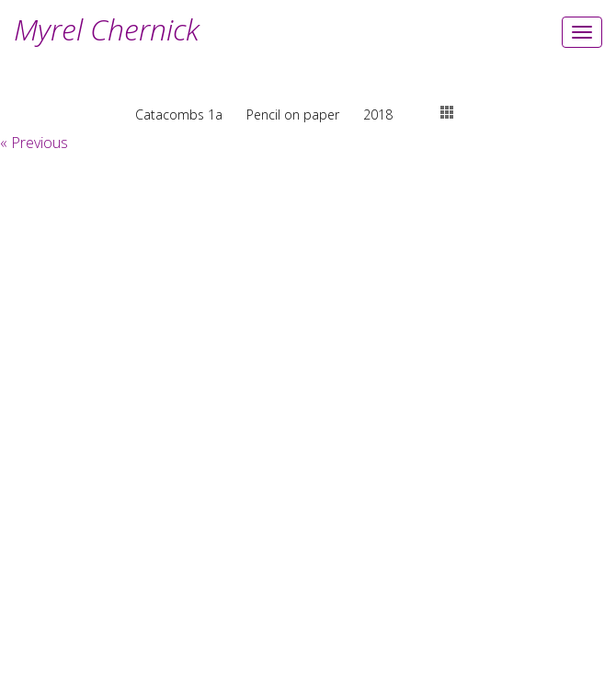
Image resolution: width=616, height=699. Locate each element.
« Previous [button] (34, 143)
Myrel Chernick (107, 29)
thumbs (447, 112)
